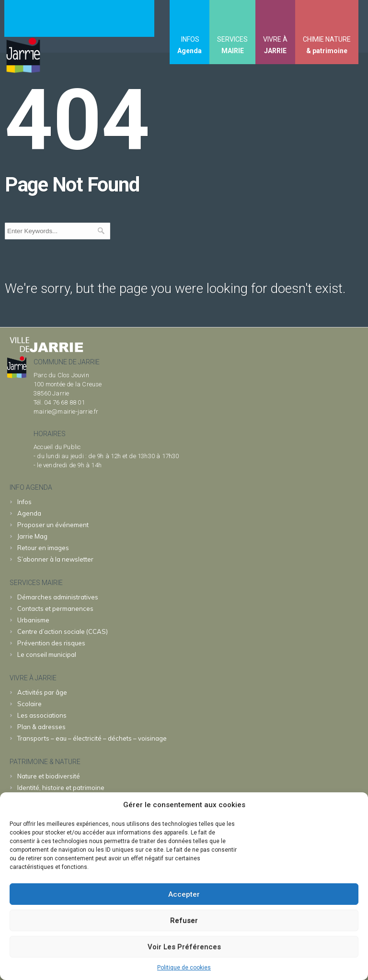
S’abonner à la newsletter (55, 559)
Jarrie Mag (32, 536)
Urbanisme (33, 620)
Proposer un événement (53, 525)
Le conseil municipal (47, 654)
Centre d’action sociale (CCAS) (63, 631)
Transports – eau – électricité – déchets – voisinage (92, 738)
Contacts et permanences (55, 608)
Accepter (184, 894)
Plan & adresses (41, 727)
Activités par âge (42, 692)
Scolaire (29, 704)
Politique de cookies (184, 968)
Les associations (42, 715)
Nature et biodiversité (49, 776)
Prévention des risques (51, 643)
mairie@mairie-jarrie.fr (66, 411)
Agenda (190, 51)
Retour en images (43, 548)
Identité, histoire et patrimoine (61, 788)
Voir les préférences (184, 947)
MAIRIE (233, 51)
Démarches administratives (58, 597)
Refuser (184, 921)
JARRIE (275, 51)
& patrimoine (327, 51)
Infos (24, 502)
